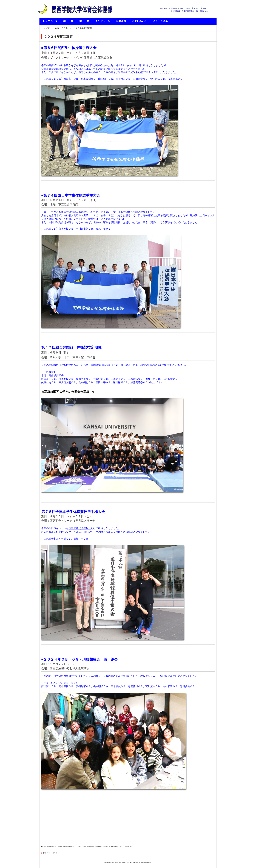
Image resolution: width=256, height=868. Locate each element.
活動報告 (121, 21)
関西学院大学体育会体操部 (76, 18)
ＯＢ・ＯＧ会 (160, 21)
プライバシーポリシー (51, 853)
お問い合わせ (140, 21)
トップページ (50, 21)
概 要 (68, 21)
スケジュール (103, 21)
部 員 (84, 21)
